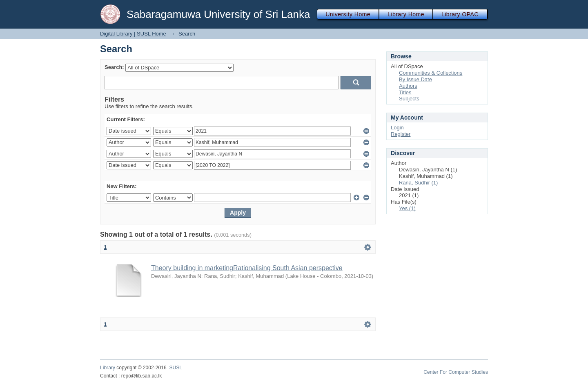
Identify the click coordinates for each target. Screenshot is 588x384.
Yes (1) (407, 208)
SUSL (176, 368)
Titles (405, 92)
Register (401, 134)
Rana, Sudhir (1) (418, 183)
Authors (408, 86)
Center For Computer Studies (456, 372)
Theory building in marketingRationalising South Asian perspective (247, 268)
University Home (348, 14)
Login (397, 128)
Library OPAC (460, 14)
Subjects (409, 99)
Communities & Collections (431, 73)
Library (108, 368)
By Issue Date (415, 79)
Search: (114, 67)
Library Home (406, 14)
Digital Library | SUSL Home (133, 34)
